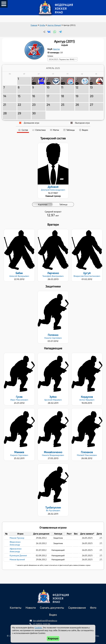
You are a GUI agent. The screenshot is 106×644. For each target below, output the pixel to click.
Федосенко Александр (15, 543)
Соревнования (77, 608)
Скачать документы (52, 608)
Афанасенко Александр (16, 550)
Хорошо (53, 638)
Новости (31, 608)
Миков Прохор (17, 538)
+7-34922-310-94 (42, 624)
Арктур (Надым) (54, 25)
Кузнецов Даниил (18, 555)
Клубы (42, 25)
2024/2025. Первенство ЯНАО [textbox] (62, 59)
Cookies (38, 628)
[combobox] (62, 59)
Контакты (16, 608)
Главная (34, 25)
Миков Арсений (17, 559)
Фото (93, 608)
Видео (53, 615)
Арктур (56, 49)
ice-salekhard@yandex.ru (45, 620)
